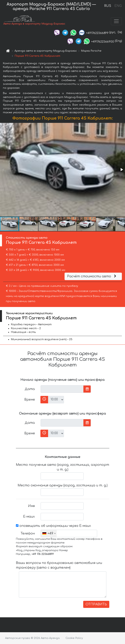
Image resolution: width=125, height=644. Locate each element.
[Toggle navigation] (116, 21)
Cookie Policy (74, 638)
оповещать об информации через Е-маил (53, 526)
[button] (121, 170)
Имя (31, 506)
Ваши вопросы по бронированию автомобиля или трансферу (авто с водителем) (59, 565)
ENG (118, 6)
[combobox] (49, 533)
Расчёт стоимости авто (92, 276)
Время (30, 400)
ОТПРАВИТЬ (96, 604)
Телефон (28, 533)
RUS (108, 6)
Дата (30, 389)
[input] (62, 389)
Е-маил (29, 517)
